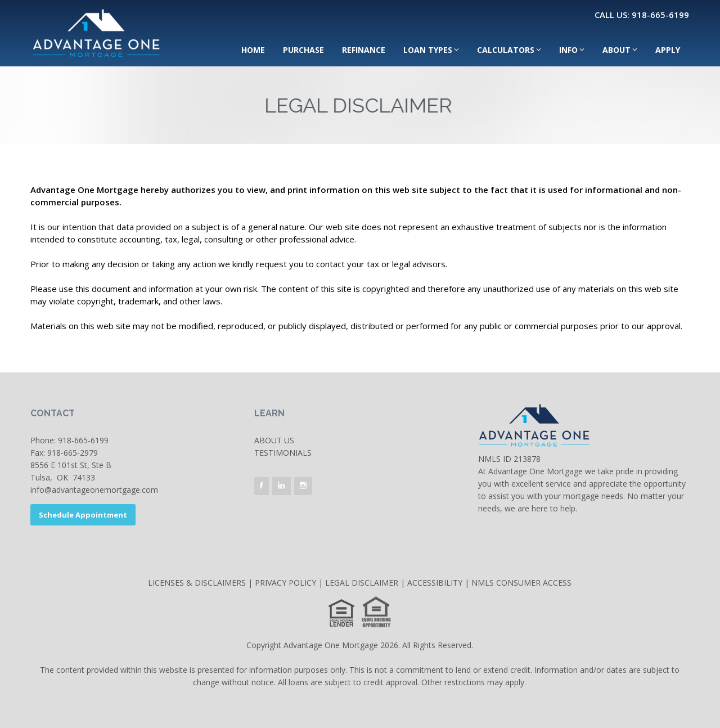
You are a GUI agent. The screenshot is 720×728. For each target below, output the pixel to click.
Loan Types (428, 50)
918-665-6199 (83, 440)
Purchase (303, 50)
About (616, 50)
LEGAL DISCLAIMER (362, 583)
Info (568, 50)
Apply (668, 50)
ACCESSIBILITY (435, 583)
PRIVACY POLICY (285, 583)
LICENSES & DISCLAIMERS (197, 583)
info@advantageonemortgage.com (94, 490)
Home (253, 50)
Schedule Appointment (83, 515)
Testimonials (283, 453)
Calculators (506, 50)
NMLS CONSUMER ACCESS (521, 583)
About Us (274, 440)
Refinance (364, 50)
